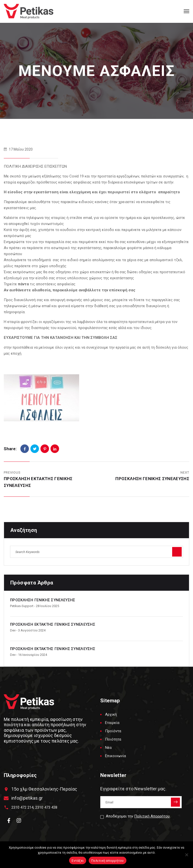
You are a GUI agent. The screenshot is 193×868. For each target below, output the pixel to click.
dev (13, 630)
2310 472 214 (22, 807)
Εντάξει (78, 861)
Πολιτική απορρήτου (108, 861)
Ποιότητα (113, 739)
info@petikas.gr (27, 798)
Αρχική (111, 714)
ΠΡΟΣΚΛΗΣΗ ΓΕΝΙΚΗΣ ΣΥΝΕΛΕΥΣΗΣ (152, 479)
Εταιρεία (112, 723)
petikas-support (22, 606)
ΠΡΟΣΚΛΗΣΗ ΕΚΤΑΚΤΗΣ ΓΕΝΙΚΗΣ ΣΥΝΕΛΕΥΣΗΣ (53, 624)
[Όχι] (187, 855)
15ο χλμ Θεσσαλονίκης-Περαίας (44, 789)
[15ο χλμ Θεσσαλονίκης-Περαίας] (6, 789)
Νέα (108, 748)
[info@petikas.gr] (6, 798)
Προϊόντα (113, 731)
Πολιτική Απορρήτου (152, 816)
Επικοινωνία (115, 756)
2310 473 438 (46, 807)
